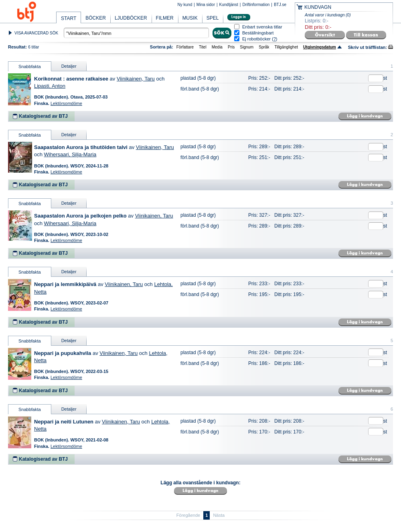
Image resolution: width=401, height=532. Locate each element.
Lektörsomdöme (66, 103)
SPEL (213, 18)
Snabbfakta (30, 66)
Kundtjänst (229, 5)
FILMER (165, 18)
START (69, 18)
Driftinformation (256, 5)
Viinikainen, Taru (136, 79)
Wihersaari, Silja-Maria (70, 154)
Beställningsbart (258, 33)
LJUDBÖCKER (131, 18)
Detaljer (69, 66)
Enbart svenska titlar (262, 27)
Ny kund (185, 5)
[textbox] (136, 33)
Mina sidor (206, 5)
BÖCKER (96, 18)
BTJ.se (280, 5)
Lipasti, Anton (50, 86)
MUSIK (190, 18)
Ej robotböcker (256, 39)
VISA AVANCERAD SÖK (36, 33)
